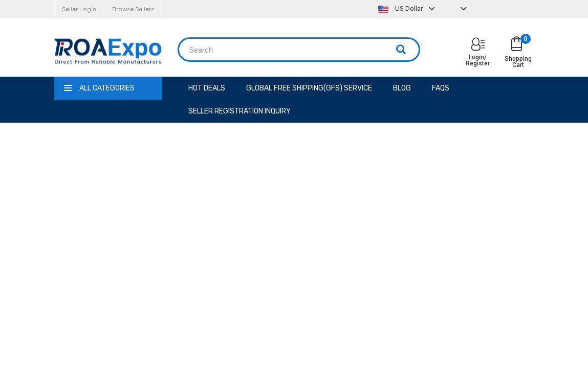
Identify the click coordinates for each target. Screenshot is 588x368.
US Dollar (408, 8)
